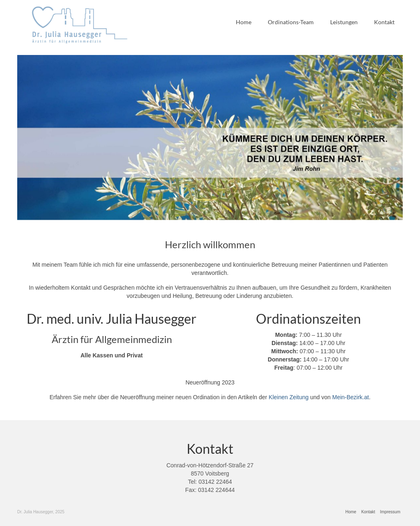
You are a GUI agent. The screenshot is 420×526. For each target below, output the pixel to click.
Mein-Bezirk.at (350, 397)
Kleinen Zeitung (289, 397)
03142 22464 (215, 482)
